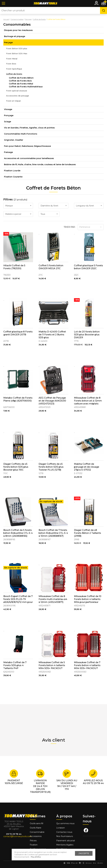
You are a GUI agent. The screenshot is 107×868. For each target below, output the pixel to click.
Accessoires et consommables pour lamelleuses (29, 158)
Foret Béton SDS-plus (17, 48)
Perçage (8, 42)
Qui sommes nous (65, 823)
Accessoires (36, 836)
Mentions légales (65, 845)
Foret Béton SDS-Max (17, 53)
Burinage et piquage (15, 36)
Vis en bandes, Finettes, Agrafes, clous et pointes (29, 128)
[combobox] (18, 206)
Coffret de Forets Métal (21, 84)
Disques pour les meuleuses (18, 30)
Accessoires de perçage (18, 96)
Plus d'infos (36, 857)
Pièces (33, 841)
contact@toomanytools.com (17, 836)
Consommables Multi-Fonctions (21, 134)
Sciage (8, 122)
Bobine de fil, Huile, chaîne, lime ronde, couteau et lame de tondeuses (40, 164)
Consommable (37, 832)
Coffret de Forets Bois (20, 81)
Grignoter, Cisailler (14, 140)
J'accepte (84, 853)
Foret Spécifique (14, 69)
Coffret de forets (14, 74)
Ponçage (9, 115)
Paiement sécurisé (66, 841)
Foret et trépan (14, 101)
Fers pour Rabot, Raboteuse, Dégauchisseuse (27, 146)
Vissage (8, 109)
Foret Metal (12, 59)
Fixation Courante (13, 177)
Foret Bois (11, 64)
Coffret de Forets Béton (21, 78)
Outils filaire (36, 828)
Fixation (34, 845)
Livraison (61, 828)
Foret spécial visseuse (17, 91)
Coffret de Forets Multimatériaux (26, 87)
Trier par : (70, 227)
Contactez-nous (64, 832)
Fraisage (8, 152)
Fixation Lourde (12, 171)
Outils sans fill (37, 823)
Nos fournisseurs (65, 836)
